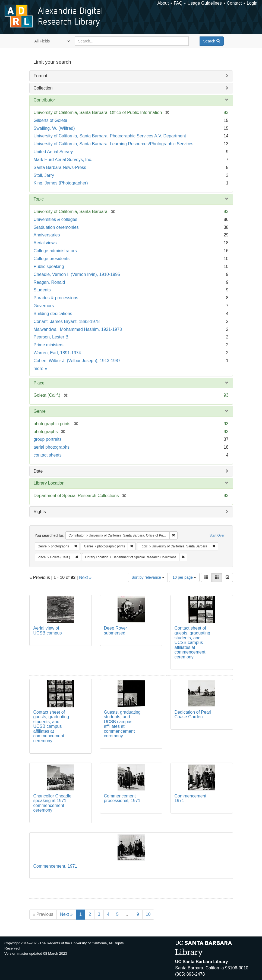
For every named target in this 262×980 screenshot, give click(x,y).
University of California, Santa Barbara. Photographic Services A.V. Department (110, 136)
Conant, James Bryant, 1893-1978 (67, 321)
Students (42, 290)
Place (39, 383)
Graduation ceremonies (56, 227)
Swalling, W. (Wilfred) (54, 128)
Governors (44, 306)
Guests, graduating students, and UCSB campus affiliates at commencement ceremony (122, 724)
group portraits (48, 439)
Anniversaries (47, 235)
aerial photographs (52, 447)
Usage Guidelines (204, 3)
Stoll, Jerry (44, 175)
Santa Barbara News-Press (60, 167)
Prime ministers (49, 345)
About (163, 3)
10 (148, 914)
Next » (85, 577)
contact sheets (48, 455)
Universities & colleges (56, 219)
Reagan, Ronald (49, 282)
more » (40, 369)
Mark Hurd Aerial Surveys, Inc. (63, 160)
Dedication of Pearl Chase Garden (193, 715)
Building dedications (53, 314)
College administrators (55, 251)
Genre (40, 411)
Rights (40, 512)
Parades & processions (56, 298)
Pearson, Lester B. (52, 337)
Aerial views (45, 243)
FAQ (178, 3)
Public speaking (49, 266)
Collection (43, 88)
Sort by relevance (148, 577)
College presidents (52, 259)
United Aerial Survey (53, 152)
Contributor (44, 100)
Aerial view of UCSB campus (48, 631)
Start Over (217, 535)
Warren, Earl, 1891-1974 (57, 353)
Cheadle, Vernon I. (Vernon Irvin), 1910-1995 (77, 274)
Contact (234, 3)
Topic (39, 199)
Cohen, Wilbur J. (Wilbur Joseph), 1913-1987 (77, 361)
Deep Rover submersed (116, 631)
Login (252, 3)
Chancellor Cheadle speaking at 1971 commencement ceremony (53, 803)
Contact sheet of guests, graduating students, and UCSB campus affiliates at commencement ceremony (192, 642)
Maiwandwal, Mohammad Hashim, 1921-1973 (78, 329)
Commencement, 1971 (55, 866)
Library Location (49, 483)
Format (41, 76)
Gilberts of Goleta (51, 120)
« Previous (43, 914)
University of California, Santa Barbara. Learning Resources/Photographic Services (114, 144)
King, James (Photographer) (61, 183)
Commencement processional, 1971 (122, 798)
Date (38, 471)
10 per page (184, 577)
